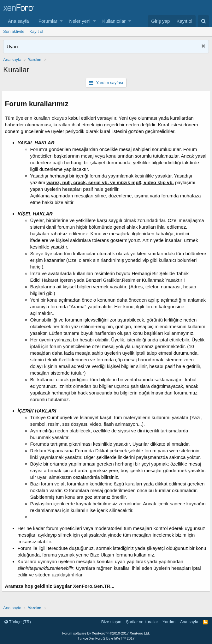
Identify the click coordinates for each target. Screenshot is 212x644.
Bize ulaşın (111, 622)
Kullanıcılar (114, 21)
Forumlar (48, 21)
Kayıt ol (36, 31)
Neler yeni (80, 21)
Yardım (169, 622)
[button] (61, 21)
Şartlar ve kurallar (142, 622)
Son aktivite (14, 31)
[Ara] (203, 21)
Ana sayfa (18, 21)
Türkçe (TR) (18, 622)
